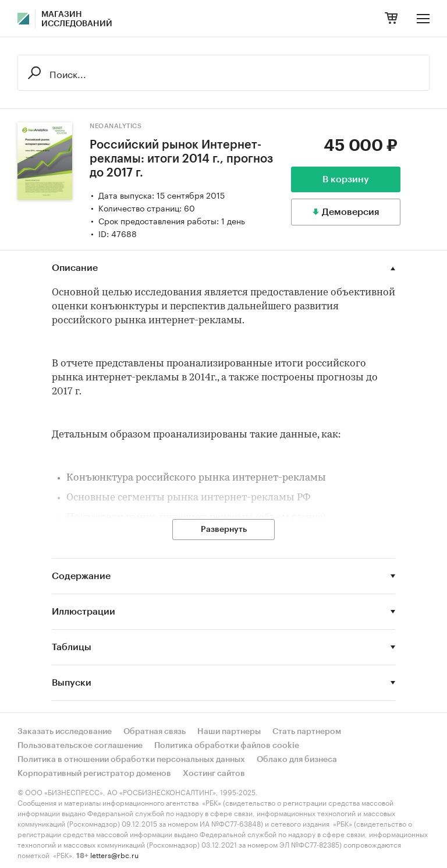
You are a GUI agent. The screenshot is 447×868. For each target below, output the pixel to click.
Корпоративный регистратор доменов (94, 774)
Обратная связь (155, 732)
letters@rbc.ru (114, 854)
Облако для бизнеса (297, 760)
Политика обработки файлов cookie (227, 746)
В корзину (346, 179)
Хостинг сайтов (214, 774)
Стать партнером (307, 732)
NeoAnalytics (116, 126)
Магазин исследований (77, 19)
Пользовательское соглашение (80, 746)
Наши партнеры (229, 732)
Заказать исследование (65, 732)
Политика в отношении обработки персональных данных (131, 760)
